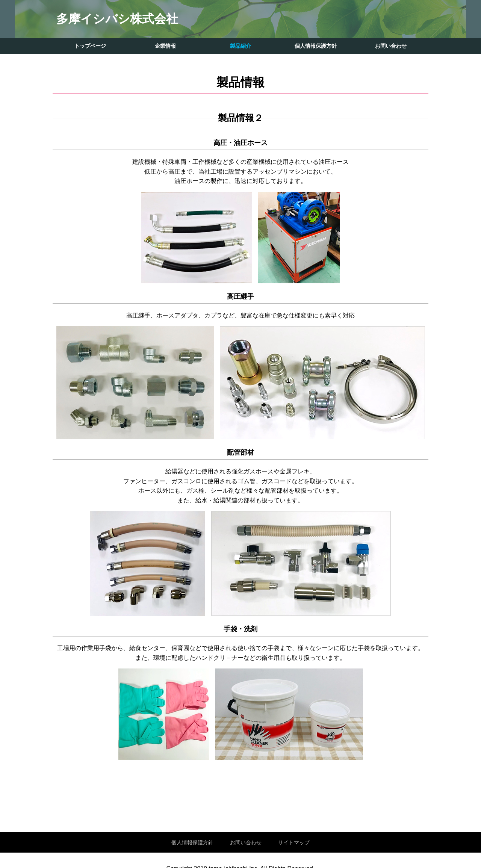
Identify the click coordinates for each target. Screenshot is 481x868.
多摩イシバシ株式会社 (117, 19)
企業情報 (165, 46)
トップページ (90, 46)
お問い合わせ (391, 46)
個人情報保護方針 (316, 46)
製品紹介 (240, 46)
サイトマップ (294, 842)
